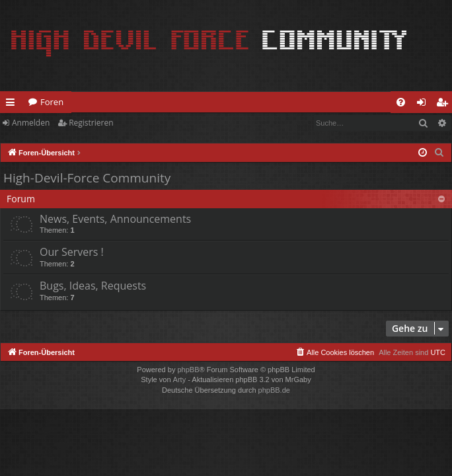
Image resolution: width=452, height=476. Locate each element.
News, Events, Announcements (115, 219)
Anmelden (31, 123)
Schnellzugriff (13, 104)
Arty (180, 379)
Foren (52, 102)
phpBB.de (274, 390)
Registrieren (91, 123)
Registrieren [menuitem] (445, 104)
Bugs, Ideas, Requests (93, 286)
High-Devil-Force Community (87, 178)
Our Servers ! (72, 252)
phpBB (188, 370)
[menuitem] (401, 102)
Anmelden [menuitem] (425, 104)
